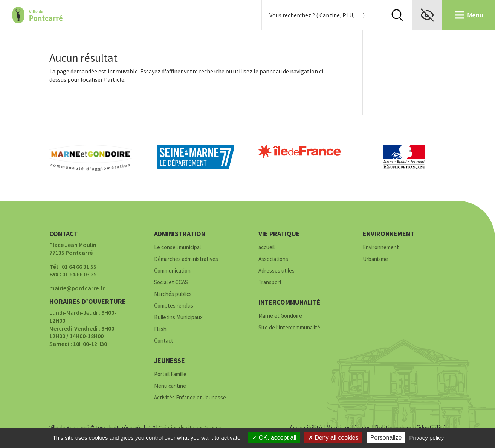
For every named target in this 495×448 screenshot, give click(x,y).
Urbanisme (375, 259)
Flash (160, 329)
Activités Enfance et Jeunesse (190, 398)
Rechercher (397, 15)
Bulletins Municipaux (178, 318)
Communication (172, 271)
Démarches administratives (186, 259)
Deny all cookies (333, 438)
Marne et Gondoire (280, 316)
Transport (270, 283)
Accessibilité (306, 427)
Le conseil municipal (177, 248)
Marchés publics (173, 294)
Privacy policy (427, 438)
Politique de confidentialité (410, 427)
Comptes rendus (174, 306)
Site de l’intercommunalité (289, 328)
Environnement (381, 248)
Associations (273, 259)
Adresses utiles (277, 271)
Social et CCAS (171, 283)
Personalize (386, 438)
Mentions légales (348, 427)
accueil (267, 248)
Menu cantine (170, 386)
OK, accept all (274, 438)
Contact (164, 341)
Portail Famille (170, 374)
